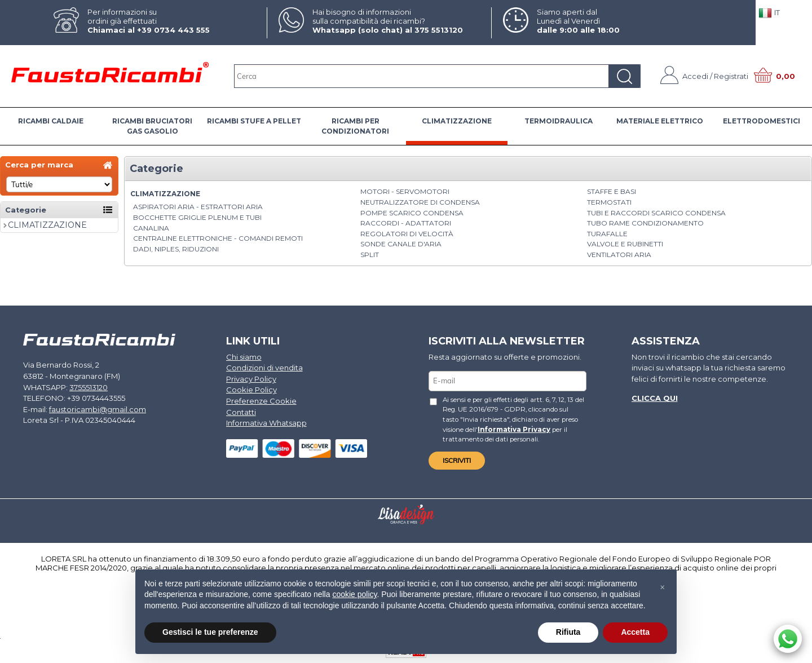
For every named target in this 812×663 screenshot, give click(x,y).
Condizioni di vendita (264, 368)
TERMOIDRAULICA (559, 121)
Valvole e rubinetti (625, 244)
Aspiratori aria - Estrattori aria (198, 207)
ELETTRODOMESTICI (762, 121)
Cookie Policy (251, 390)
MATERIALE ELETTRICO (660, 121)
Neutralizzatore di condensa (420, 202)
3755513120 (89, 387)
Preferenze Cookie (261, 401)
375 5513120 (439, 30)
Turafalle (607, 234)
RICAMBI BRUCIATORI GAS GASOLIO (152, 126)
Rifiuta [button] (568, 632)
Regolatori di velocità (407, 234)
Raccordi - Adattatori (406, 223)
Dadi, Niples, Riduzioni (176, 249)
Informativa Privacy (514, 429)
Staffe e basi (612, 191)
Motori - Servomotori (405, 191)
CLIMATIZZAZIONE (457, 121)
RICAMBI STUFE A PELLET (254, 121)
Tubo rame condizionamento (645, 223)
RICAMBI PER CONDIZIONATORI (355, 126)
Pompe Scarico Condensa (412, 213)
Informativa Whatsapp (266, 423)
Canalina (151, 228)
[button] (662, 587)
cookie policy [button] (354, 594)
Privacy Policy (251, 379)
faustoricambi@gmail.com (98, 409)
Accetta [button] (635, 632)
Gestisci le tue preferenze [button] (210, 632)
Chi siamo (244, 357)
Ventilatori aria (619, 255)
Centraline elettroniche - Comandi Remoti (218, 238)
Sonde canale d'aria (401, 244)
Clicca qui (655, 398)
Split (370, 255)
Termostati (609, 202)
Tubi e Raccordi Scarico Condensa (656, 213)
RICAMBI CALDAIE (51, 121)
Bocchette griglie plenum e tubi (197, 217)
